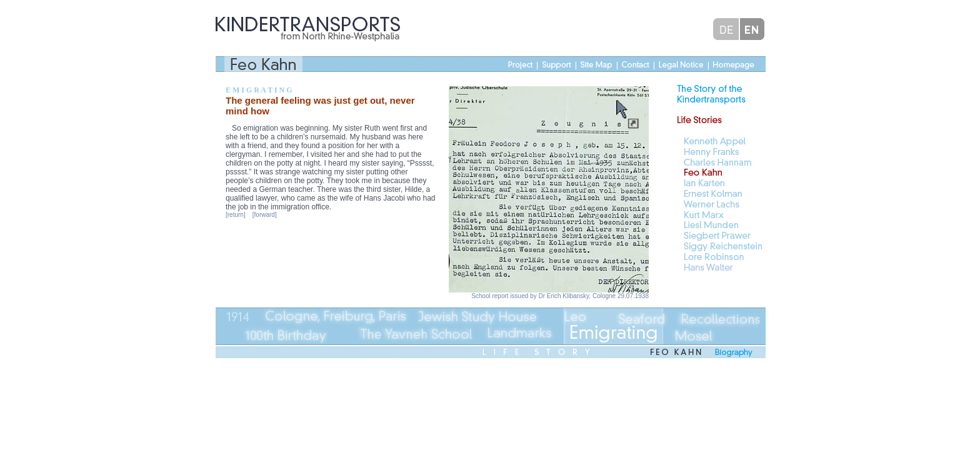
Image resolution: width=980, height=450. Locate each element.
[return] (236, 215)
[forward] (265, 215)
